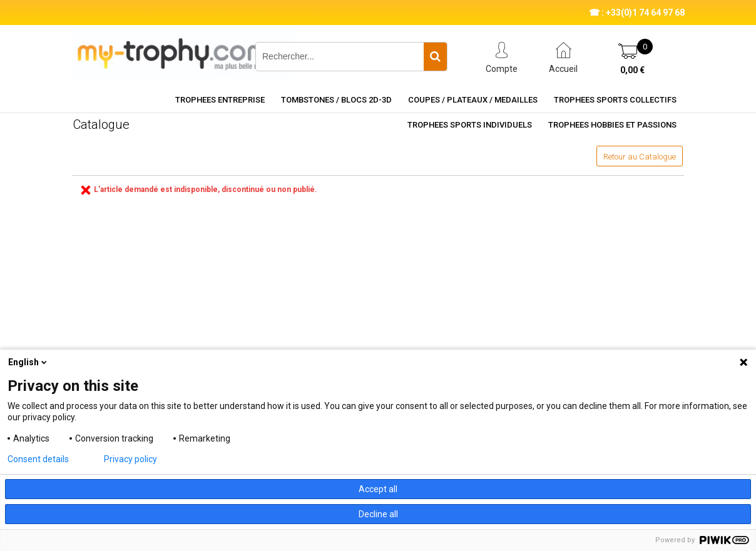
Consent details (38, 459)
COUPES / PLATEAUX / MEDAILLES (473, 100)
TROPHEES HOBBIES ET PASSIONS (612, 125)
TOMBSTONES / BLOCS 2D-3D (336, 100)
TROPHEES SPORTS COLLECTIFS (615, 100)
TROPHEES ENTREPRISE (220, 100)
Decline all (378, 514)
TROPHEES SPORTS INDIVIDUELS (470, 125)
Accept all (378, 489)
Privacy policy (130, 459)
